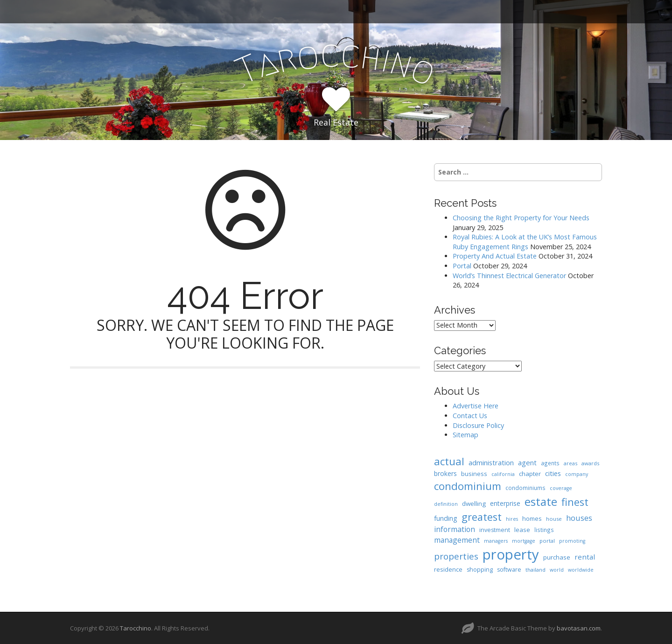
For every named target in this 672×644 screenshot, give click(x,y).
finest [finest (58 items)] (575, 502)
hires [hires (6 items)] (512, 519)
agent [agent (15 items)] (527, 462)
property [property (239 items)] (511, 554)
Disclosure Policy (478, 425)
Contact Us (470, 416)
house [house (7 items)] (554, 519)
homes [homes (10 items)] (532, 518)
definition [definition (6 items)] (446, 504)
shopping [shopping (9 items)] (480, 570)
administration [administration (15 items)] (491, 462)
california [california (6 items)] (503, 474)
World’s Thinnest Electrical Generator (509, 276)
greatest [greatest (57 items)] (482, 517)
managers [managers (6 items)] (496, 541)
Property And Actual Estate (495, 256)
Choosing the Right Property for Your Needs (521, 218)
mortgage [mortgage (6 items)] (524, 541)
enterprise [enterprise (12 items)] (505, 503)
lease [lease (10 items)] (522, 530)
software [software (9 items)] (509, 570)
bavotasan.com (579, 628)
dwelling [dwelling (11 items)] (474, 504)
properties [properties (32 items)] (456, 556)
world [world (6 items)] (557, 570)
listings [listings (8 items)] (544, 530)
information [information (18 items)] (455, 529)
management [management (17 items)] (457, 540)
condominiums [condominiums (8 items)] (525, 488)
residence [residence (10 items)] (448, 569)
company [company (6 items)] (577, 474)
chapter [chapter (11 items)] (530, 474)
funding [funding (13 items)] (446, 518)
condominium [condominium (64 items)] (468, 486)
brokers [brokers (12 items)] (445, 473)
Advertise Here (476, 406)
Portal (462, 266)
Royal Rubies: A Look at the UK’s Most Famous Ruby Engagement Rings (525, 242)
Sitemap (465, 435)
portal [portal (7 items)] (547, 541)
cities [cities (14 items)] (553, 473)
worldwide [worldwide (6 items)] (581, 570)
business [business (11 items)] (474, 474)
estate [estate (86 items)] (541, 501)
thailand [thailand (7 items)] (535, 570)
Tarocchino (136, 628)
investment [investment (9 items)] (495, 530)
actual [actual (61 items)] (449, 461)
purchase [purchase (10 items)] (557, 557)
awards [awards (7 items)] (590, 463)
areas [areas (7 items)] (570, 463)
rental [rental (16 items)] (585, 557)
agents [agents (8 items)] (550, 463)
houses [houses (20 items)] (579, 518)
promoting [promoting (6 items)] (572, 541)
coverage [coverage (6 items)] (561, 488)
